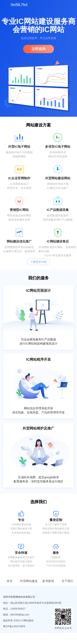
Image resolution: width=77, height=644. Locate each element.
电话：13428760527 (14, 609)
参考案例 (48, 581)
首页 (10, 581)
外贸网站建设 (29, 581)
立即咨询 (39, 49)
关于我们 (67, 581)
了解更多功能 (38, 262)
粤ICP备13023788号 (14, 626)
